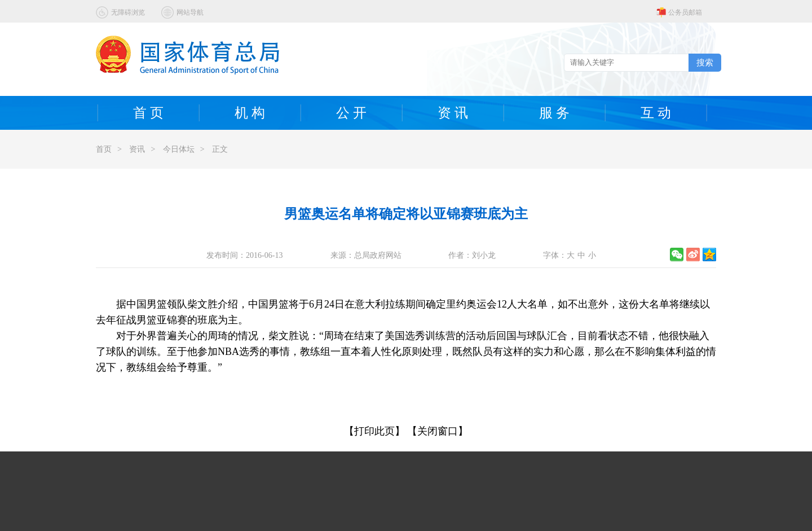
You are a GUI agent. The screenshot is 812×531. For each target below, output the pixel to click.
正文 (220, 149)
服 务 (554, 113)
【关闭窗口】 (438, 431)
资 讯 (453, 113)
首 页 (148, 113)
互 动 (656, 113)
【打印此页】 (374, 431)
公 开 (351, 113)
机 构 (250, 113)
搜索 (705, 62)
